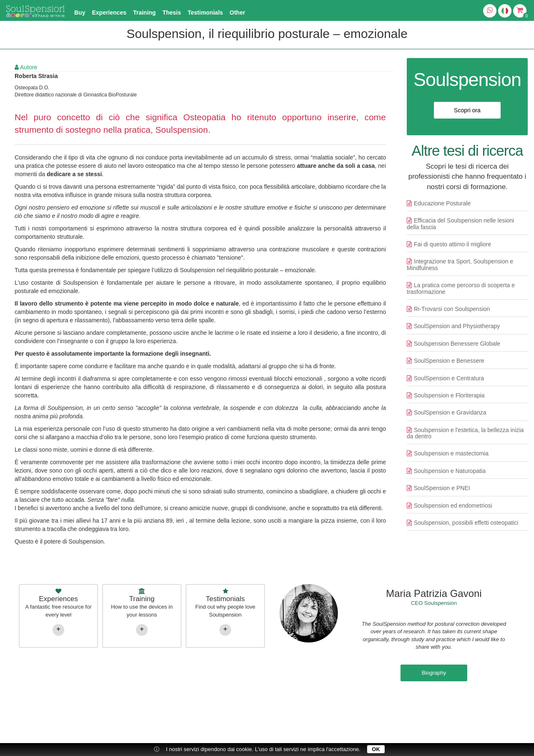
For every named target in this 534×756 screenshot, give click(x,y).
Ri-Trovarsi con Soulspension (452, 309)
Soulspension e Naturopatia (450, 471)
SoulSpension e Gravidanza (450, 412)
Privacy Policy (410, 706)
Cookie (482, 706)
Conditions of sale (450, 706)
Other (237, 13)
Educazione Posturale (442, 203)
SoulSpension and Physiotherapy (457, 326)
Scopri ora (467, 110)
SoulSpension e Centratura (449, 378)
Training (144, 13)
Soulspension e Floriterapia (449, 395)
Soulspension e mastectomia (451, 453)
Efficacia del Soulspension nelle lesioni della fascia (460, 224)
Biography (434, 673)
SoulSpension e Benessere (449, 361)
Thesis (171, 13)
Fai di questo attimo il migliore (452, 244)
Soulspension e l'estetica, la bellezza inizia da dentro (465, 433)
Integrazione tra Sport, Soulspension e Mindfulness (460, 264)
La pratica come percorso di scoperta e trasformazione (461, 288)
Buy (80, 13)
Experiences (109, 13)
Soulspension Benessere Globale (457, 344)
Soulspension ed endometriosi (453, 506)
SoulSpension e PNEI (442, 488)
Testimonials (205, 13)
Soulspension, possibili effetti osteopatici (466, 523)
